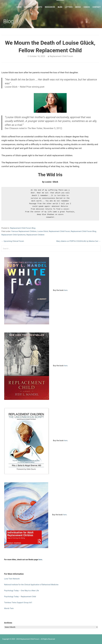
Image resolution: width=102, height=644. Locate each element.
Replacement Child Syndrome (14, 235)
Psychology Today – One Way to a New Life (22, 591)
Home (19, 7)
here (66, 290)
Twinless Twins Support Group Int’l (18, 603)
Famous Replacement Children (24, 231)
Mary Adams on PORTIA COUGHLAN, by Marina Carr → (78, 241)
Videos (87, 7)
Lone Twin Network (12, 579)
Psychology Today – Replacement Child (20, 597)
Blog (60, 7)
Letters (69, 7)
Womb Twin (9, 608)
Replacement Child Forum (61, 56)
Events (39, 7)
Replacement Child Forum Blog (23, 228)
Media (78, 7)
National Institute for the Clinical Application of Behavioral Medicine (31, 585)
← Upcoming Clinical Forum (13, 241)
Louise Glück (43, 231)
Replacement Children (35, 235)
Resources (50, 7)
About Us (28, 7)
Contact (97, 7)
